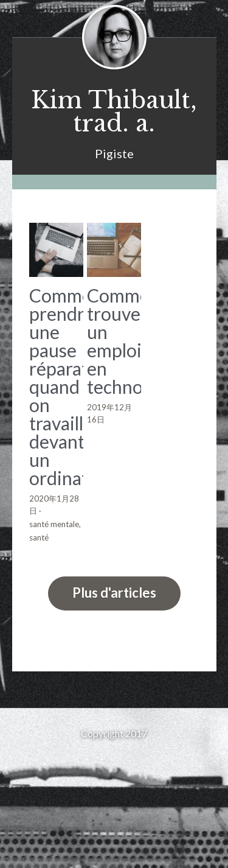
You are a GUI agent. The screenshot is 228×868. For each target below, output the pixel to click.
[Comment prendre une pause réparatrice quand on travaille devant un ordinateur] (56, 250)
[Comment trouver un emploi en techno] (114, 250)
